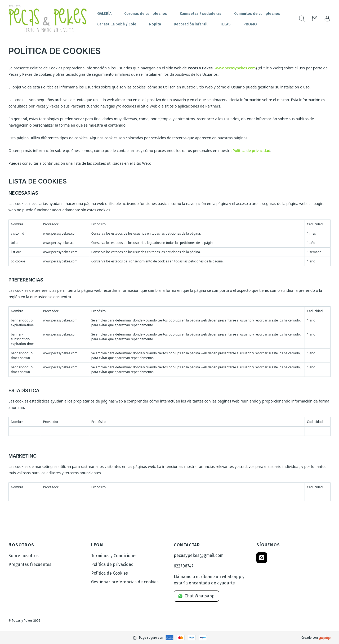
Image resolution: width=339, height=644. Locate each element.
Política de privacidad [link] (112, 564)
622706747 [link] (184, 566)
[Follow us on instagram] (262, 558)
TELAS (225, 24)
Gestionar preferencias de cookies (125, 582)
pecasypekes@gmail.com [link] (199, 555)
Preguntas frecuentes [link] (30, 564)
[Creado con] (325, 638)
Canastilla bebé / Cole (117, 24)
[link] (327, 19)
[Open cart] (315, 19)
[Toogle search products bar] (302, 19)
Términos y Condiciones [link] (114, 556)
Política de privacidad (251, 151)
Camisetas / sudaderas (201, 14)
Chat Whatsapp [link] (196, 596)
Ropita (155, 24)
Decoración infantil (191, 24)
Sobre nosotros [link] (24, 556)
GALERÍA (104, 14)
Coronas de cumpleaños (146, 14)
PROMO (250, 24)
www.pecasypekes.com (235, 68)
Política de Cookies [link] (110, 573)
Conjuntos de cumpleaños (257, 14)
